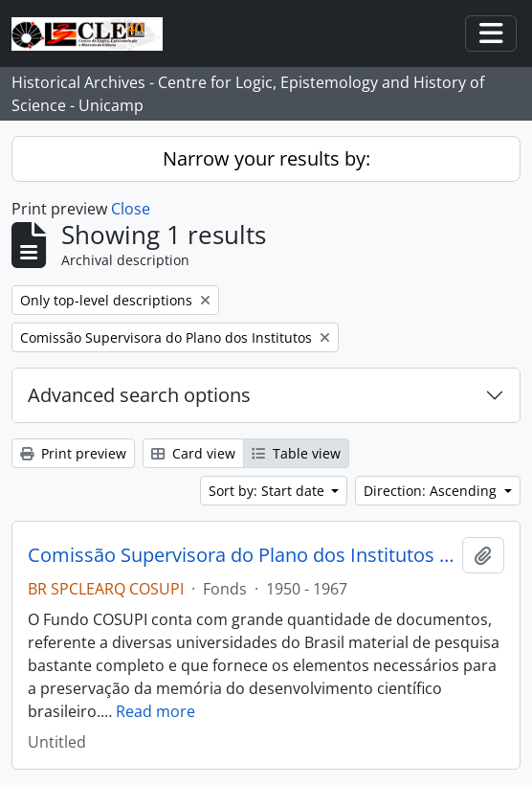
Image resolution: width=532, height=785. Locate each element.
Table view (296, 453)
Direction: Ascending (432, 491)
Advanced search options (139, 395)
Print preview (73, 453)
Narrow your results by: (266, 158)
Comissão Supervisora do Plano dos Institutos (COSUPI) (241, 555)
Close (131, 209)
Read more (155, 711)
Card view (193, 453)
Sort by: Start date (268, 491)
